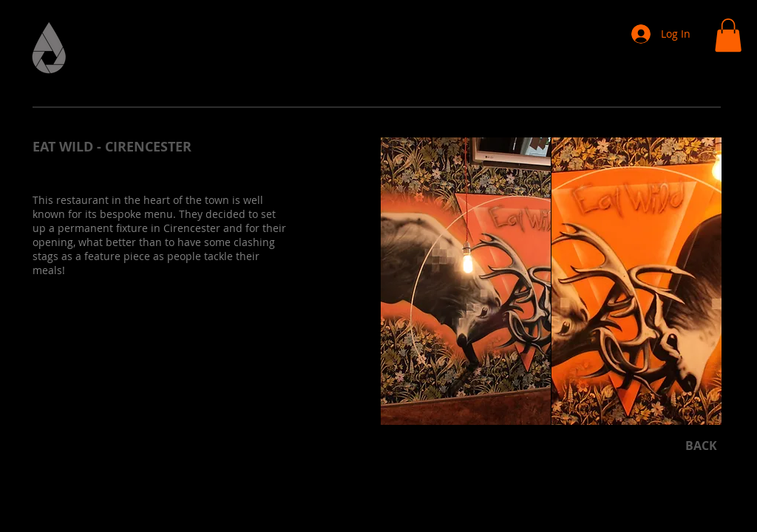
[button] (728, 35)
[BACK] (701, 445)
